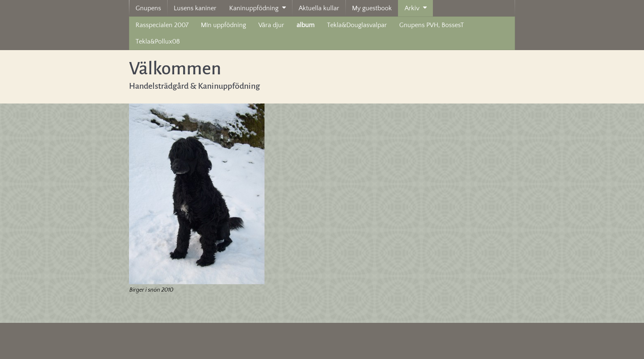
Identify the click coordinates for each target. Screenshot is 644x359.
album (306, 25)
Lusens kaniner (195, 8)
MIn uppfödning (223, 25)
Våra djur (271, 25)
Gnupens (148, 8)
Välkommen (175, 68)
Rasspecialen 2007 (162, 25)
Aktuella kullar (319, 8)
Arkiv (412, 8)
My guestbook (372, 8)
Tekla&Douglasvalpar (357, 25)
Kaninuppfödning (254, 8)
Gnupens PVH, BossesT (432, 25)
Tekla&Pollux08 (158, 41)
